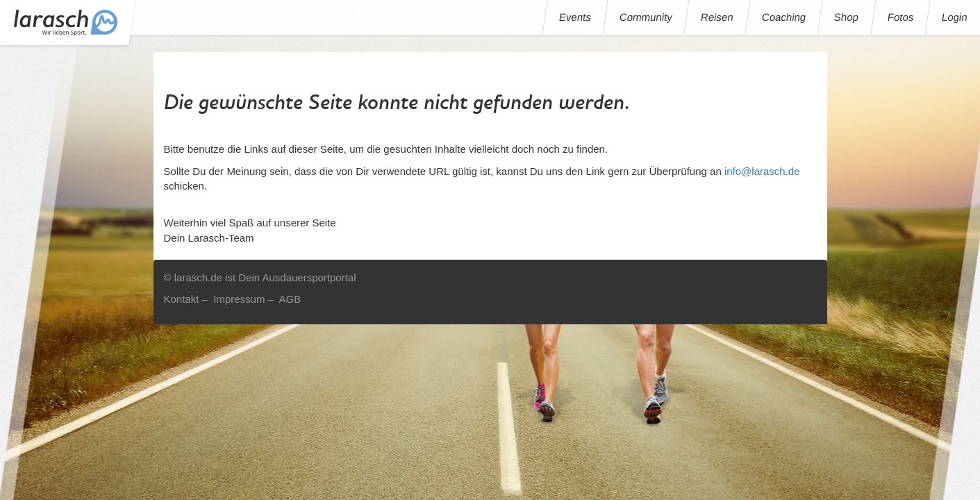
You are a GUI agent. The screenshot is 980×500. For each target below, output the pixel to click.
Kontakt (182, 299)
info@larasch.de (762, 171)
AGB (290, 299)
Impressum (239, 299)
